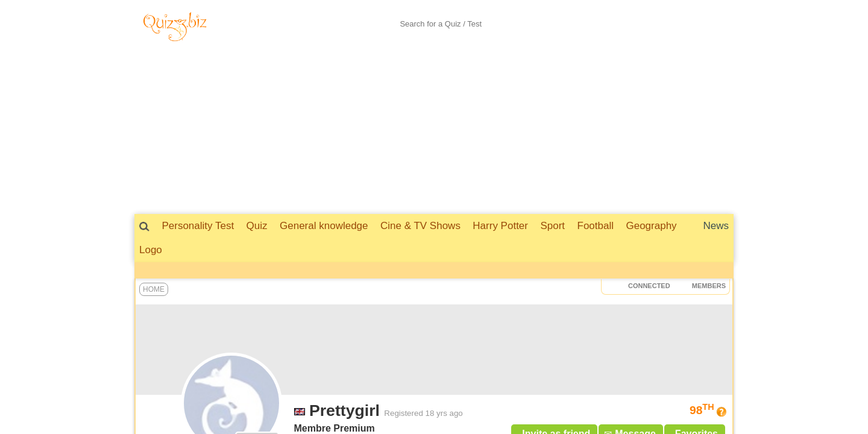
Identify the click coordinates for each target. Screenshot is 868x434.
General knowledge (324, 226)
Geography (651, 226)
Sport (552, 226)
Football (596, 226)
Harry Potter (500, 226)
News (716, 226)
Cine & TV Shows (420, 226)
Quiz (257, 226)
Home (154, 289)
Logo (151, 250)
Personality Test (198, 226)
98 (702, 410)
